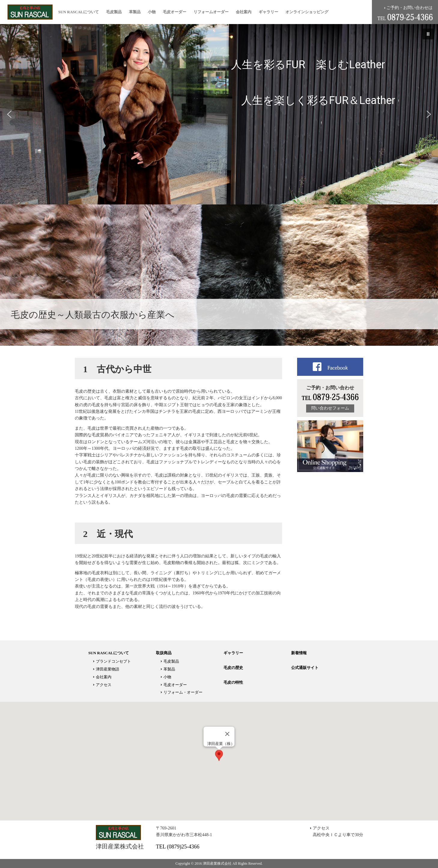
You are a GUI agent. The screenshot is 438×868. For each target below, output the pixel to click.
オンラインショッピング (307, 12)
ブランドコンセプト (113, 661)
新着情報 (299, 653)
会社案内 (244, 12)
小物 (152, 12)
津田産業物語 (108, 669)
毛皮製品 (114, 12)
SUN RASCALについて (79, 12)
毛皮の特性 (233, 682)
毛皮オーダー (175, 12)
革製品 (135, 12)
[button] (428, 34)
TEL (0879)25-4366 (178, 847)
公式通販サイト (305, 668)
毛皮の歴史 (233, 668)
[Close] (227, 734)
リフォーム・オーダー (183, 692)
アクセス (104, 685)
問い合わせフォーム (330, 408)
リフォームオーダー (211, 12)
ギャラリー (268, 12)
